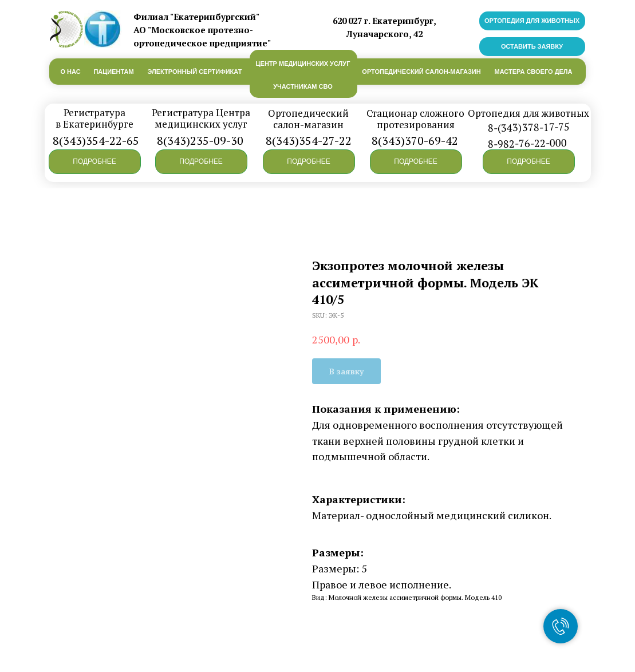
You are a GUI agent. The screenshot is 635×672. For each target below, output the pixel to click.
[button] (95, 162)
